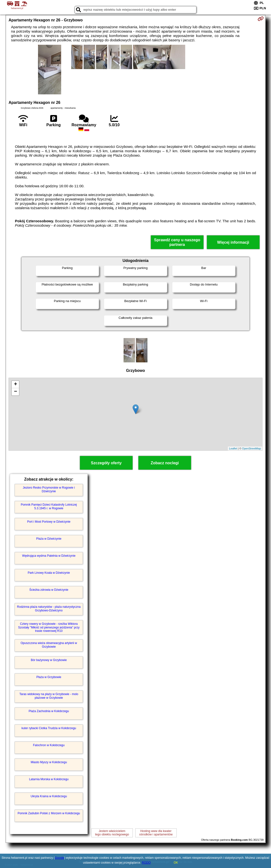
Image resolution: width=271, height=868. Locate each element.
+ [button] (15, 385)
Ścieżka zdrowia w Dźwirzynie (49, 590)
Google (60, 858)
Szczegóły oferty (106, 463)
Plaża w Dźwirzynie (49, 539)
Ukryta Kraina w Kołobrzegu (49, 796)
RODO (146, 863)
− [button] (15, 392)
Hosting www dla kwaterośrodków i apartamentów (156, 833)
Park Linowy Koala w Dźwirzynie (49, 573)
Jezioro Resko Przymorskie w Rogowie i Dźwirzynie (49, 489)
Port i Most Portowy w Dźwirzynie (49, 522)
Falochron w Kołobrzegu (49, 745)
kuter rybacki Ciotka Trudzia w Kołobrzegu (49, 728)
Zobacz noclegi (165, 463)
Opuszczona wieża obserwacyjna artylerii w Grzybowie (49, 645)
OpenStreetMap (252, 448)
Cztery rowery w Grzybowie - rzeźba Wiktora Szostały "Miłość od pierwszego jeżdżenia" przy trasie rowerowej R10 (49, 627)
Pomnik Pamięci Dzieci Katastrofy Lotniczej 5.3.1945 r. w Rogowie (49, 506)
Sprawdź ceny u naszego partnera (177, 242)
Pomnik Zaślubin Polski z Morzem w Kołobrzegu (49, 813)
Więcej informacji (233, 242)
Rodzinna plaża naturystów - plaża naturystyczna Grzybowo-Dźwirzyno (49, 608)
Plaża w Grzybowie (49, 677)
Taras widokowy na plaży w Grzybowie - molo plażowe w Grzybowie (49, 696)
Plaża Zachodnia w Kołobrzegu (49, 711)
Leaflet (233, 448)
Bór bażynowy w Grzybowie (49, 660)
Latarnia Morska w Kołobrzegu (49, 779)
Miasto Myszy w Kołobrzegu (49, 762)
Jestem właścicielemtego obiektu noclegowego (112, 833)
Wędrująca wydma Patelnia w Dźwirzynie (49, 556)
